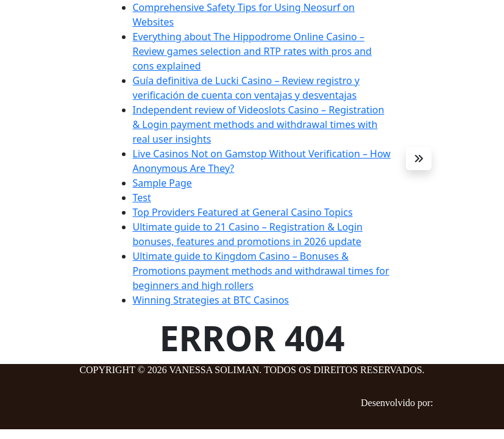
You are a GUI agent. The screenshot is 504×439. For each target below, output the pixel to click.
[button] (419, 159)
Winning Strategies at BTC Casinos (211, 300)
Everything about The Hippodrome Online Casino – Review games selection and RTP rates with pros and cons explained (252, 51)
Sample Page (162, 183)
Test (142, 198)
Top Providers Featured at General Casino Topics (243, 212)
